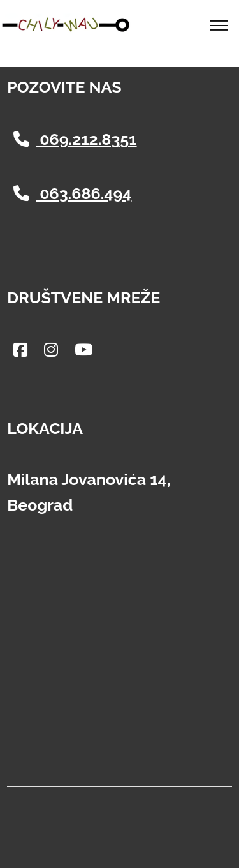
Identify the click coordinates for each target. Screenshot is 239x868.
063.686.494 (72, 193)
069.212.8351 (75, 139)
